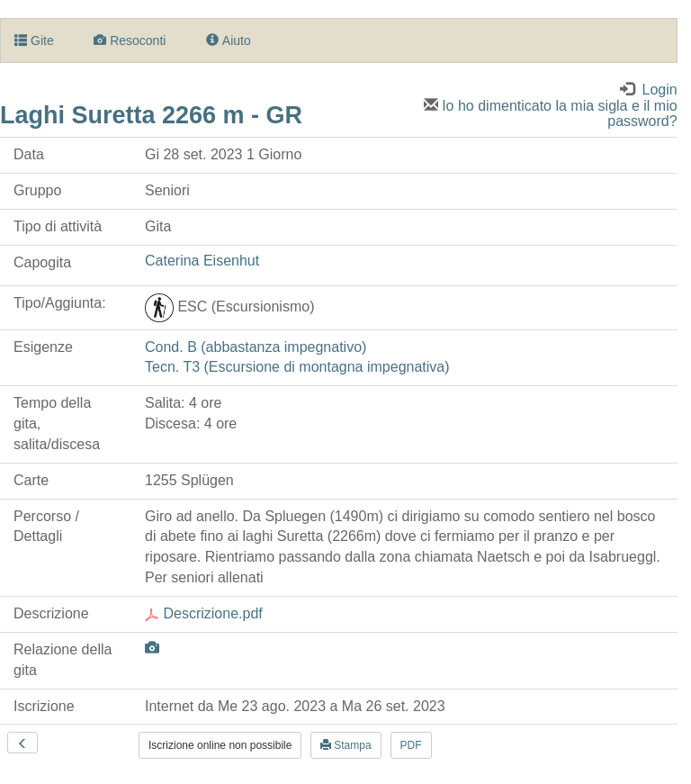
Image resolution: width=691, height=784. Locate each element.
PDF (411, 745)
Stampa (346, 745)
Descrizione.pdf (204, 613)
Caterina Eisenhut (202, 261)
